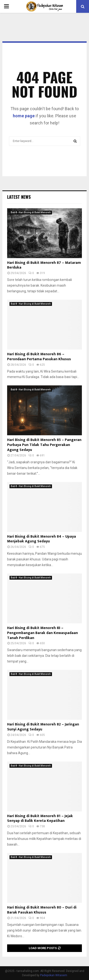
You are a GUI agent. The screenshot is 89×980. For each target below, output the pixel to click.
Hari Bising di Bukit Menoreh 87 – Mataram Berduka (44, 265)
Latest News (19, 197)
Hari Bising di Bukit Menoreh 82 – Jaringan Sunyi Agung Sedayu (43, 727)
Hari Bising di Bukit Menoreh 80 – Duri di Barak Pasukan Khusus (42, 910)
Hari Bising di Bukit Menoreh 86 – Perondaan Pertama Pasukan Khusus (39, 357)
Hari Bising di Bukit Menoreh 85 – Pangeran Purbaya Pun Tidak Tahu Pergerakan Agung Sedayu (44, 445)
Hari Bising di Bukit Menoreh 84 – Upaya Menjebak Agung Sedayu (42, 539)
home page (24, 116)
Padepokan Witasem (54, 975)
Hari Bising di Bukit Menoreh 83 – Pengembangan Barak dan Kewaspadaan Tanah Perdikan (42, 633)
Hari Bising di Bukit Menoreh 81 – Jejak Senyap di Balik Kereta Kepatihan (40, 819)
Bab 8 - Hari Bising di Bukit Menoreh (31, 212)
